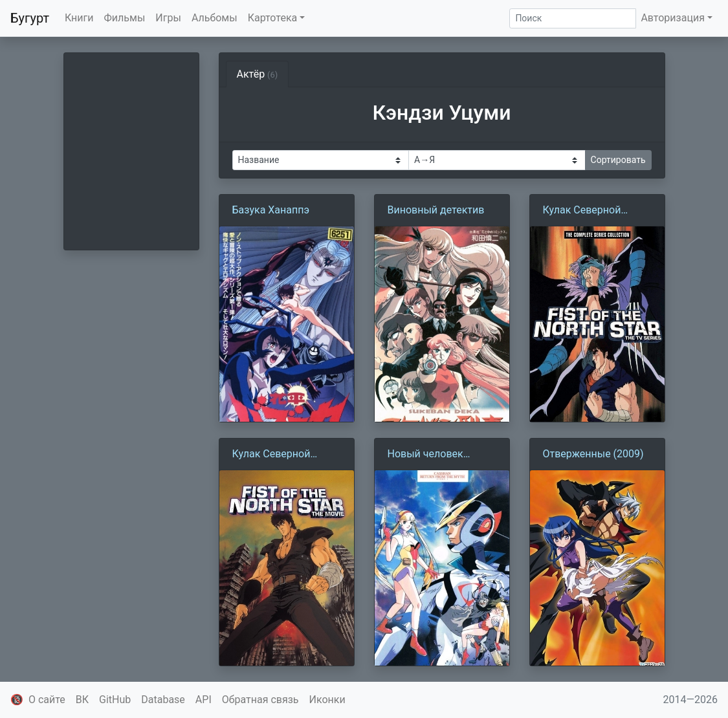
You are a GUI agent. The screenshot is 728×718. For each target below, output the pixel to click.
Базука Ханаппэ (271, 210)
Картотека (273, 18)
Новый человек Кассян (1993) (425, 455)
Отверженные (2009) (593, 454)
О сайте (47, 700)
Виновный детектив (436, 210)
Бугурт (30, 18)
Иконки (327, 700)
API (204, 700)
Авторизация (673, 18)
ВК (82, 700)
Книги (79, 18)
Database (163, 700)
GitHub (115, 700)
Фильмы (125, 18)
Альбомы (215, 18)
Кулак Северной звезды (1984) (582, 211)
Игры (168, 18)
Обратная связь (260, 700)
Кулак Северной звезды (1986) (271, 455)
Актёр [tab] (258, 74)
